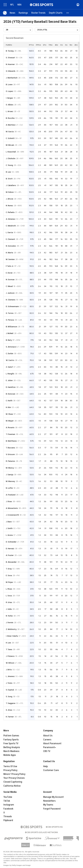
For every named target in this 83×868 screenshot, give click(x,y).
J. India (9, 609)
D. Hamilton (11, 387)
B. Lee (8, 172)
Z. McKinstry (11, 629)
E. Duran (9, 273)
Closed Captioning (13, 782)
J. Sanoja (10, 475)
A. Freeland (11, 495)
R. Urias (9, 602)
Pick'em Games (11, 736)
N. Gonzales (11, 246)
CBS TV (47, 751)
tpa (50, 45)
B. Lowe (9, 84)
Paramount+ (50, 747)
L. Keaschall (11, 152)
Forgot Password (52, 809)
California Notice (12, 786)
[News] (12, 13)
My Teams (48, 805)
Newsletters (49, 801)
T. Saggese (11, 703)
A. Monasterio (12, 508)
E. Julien (9, 380)
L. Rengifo (10, 374)
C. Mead (9, 286)
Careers (47, 740)
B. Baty (9, 340)
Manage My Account (53, 797)
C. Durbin (10, 354)
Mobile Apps (10, 755)
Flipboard (8, 820)
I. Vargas (9, 98)
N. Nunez (9, 206)
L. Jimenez (10, 676)
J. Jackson (10, 293)
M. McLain (10, 145)
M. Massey (10, 481)
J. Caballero (11, 185)
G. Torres (10, 313)
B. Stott (9, 179)
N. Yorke (9, 616)
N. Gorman (10, 280)
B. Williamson (12, 327)
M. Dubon (10, 192)
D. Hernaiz (10, 549)
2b (76, 45)
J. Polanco (10, 656)
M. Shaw (9, 414)
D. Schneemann (12, 306)
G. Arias (9, 710)
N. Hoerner (10, 64)
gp (45, 45)
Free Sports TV (11, 744)
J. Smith (9, 528)
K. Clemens (11, 300)
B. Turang (10, 51)
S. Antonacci (11, 347)
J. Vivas (9, 501)
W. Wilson (10, 663)
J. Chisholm (11, 158)
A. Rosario (10, 427)
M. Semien (10, 259)
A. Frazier (10, 555)
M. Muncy (10, 468)
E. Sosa (9, 575)
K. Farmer (10, 717)
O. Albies (10, 105)
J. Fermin (10, 623)
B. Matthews (11, 441)
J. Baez (9, 522)
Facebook (8, 809)
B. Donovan (11, 394)
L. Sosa (9, 596)
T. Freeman (10, 434)
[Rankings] (23, 13)
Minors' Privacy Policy (14, 774)
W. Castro (10, 360)
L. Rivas (9, 589)
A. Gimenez (11, 219)
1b (71, 45)
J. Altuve (10, 199)
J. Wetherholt (12, 78)
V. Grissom (10, 454)
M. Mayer (10, 421)
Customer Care (51, 770)
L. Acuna (9, 535)
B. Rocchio (10, 118)
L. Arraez (10, 111)
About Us (48, 736)
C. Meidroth (11, 226)
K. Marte (9, 253)
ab (56, 45)
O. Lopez (10, 91)
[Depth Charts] (56, 13)
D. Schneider (11, 542)
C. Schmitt (10, 138)
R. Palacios (10, 461)
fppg (38, 45)
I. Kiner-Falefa (12, 636)
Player (9, 45)
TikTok (7, 801)
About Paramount (52, 744)
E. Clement (10, 239)
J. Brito (9, 670)
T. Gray (9, 569)
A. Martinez (11, 125)
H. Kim (8, 407)
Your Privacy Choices (14, 778)
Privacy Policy (10, 770)
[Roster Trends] (38, 13)
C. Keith (9, 401)
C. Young (9, 165)
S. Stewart (10, 58)
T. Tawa (9, 649)
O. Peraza (10, 320)
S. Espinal (10, 690)
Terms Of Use (10, 766)
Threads (8, 816)
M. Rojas (9, 582)
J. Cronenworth (12, 515)
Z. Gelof (9, 367)
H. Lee (8, 643)
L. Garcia (9, 232)
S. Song (9, 697)
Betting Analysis (12, 747)
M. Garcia (10, 132)
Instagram (9, 805)
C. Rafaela (10, 212)
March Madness (11, 751)
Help (45, 766)
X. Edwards (11, 71)
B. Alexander (11, 562)
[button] (68, 13)
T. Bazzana (10, 448)
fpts (31, 45)
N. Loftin (9, 488)
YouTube (8, 797)
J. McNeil (10, 333)
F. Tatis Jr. (10, 266)
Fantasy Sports (11, 740)
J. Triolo (9, 683)
